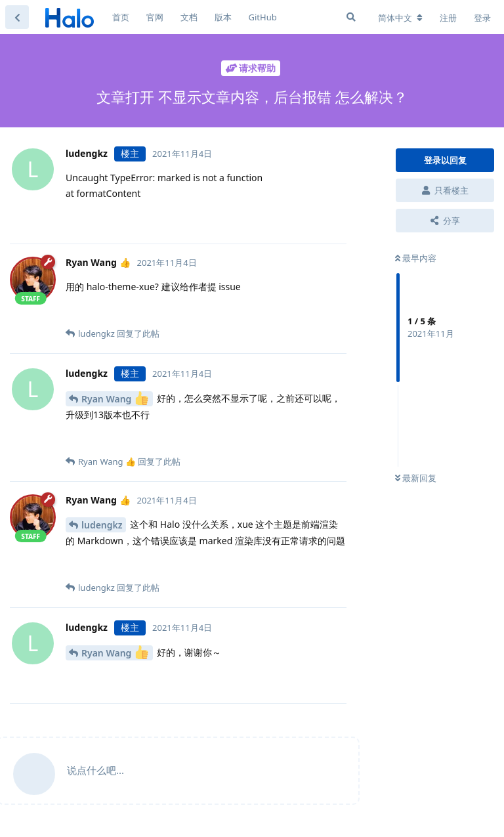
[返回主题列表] (17, 17)
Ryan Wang (115, 398)
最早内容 (416, 258)
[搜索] (351, 17)
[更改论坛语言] (400, 18)
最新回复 (416, 478)
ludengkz (102, 525)
